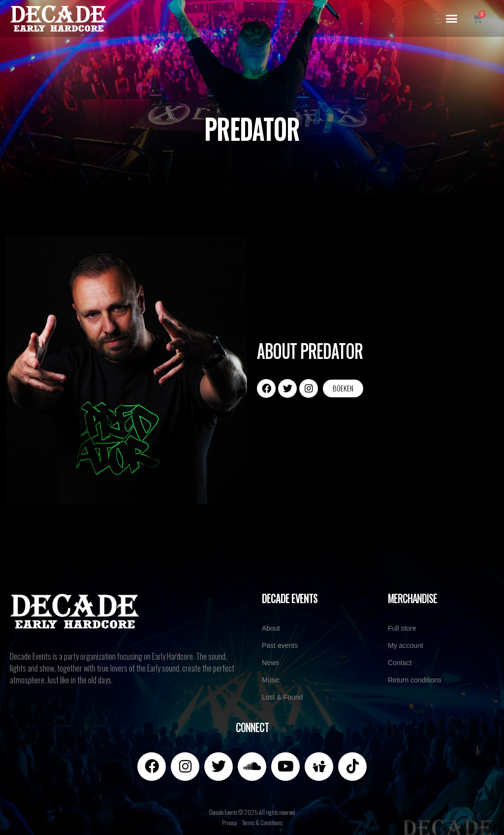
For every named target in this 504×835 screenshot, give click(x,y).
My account (406, 645)
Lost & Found (282, 697)
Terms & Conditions (262, 822)
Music (271, 680)
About (271, 628)
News (270, 663)
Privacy (230, 822)
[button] (451, 19)
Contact (400, 663)
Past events (280, 645)
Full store (402, 628)
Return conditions (415, 680)
